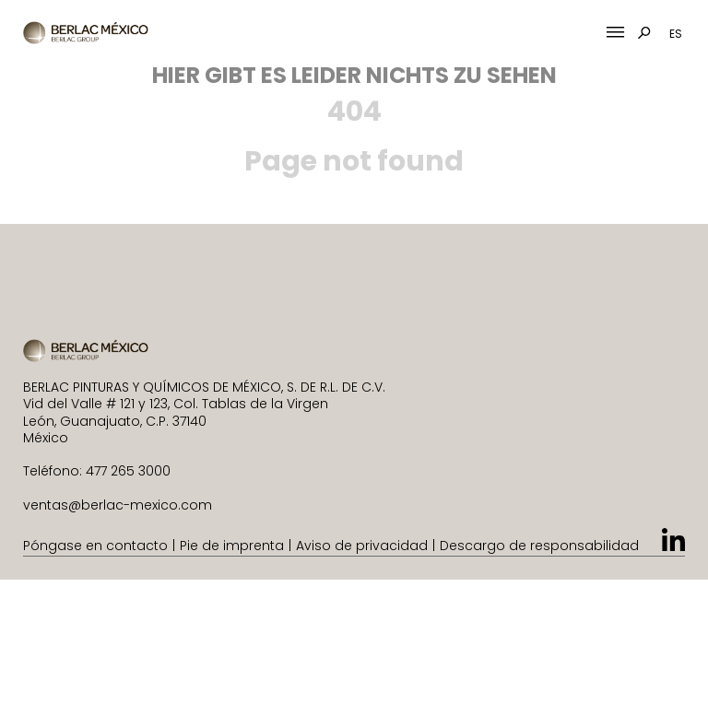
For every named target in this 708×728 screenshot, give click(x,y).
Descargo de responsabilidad (539, 546)
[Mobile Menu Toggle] (615, 33)
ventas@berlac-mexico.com (118, 505)
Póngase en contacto (95, 546)
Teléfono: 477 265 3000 (97, 471)
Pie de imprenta (232, 546)
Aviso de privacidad (362, 546)
